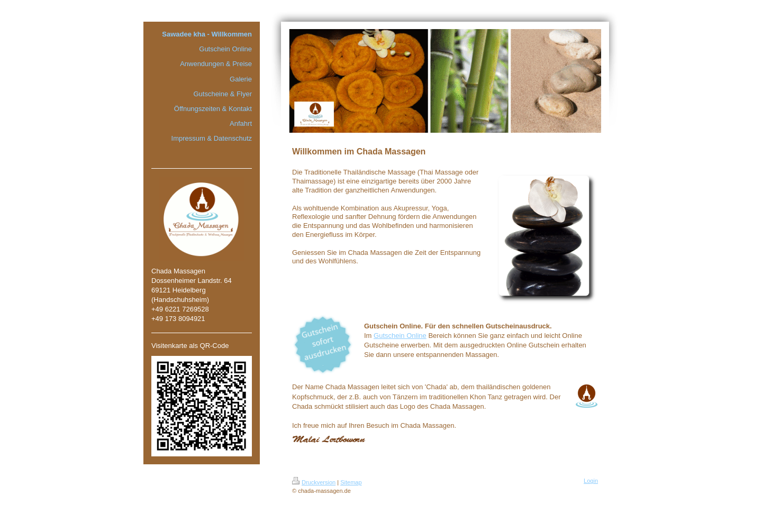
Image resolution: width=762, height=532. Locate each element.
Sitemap (351, 482)
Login (591, 481)
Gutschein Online (400, 336)
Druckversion (314, 482)
